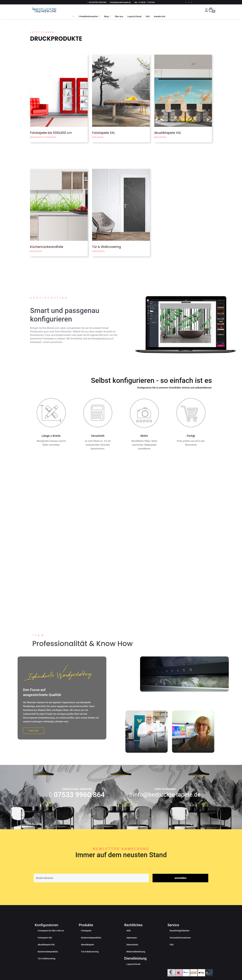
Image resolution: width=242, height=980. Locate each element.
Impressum (132, 946)
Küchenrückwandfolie (47, 247)
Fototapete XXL (104, 133)
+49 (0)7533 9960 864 (97, 2)
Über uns (119, 16)
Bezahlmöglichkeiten (180, 939)
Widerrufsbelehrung (136, 960)
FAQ (148, 16)
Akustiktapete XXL (168, 133)
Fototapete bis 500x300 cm (51, 133)
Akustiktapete (87, 953)
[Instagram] (192, 2)
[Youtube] (189, 2)
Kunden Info (160, 16)
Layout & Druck (134, 16)
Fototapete (86, 939)
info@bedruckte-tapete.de (120, 2)
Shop (106, 16)
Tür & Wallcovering (106, 247)
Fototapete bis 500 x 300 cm (51, 939)
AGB (128, 939)
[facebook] (186, 2)
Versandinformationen (180, 946)
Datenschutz (132, 953)
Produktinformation (88, 16)
